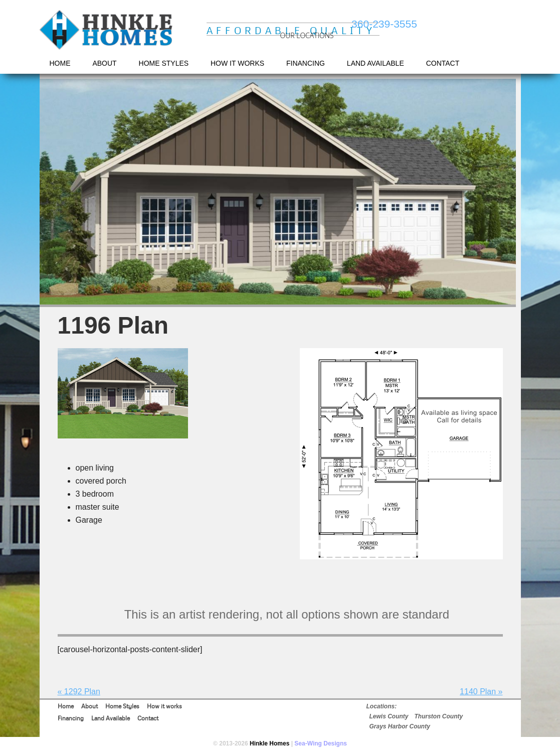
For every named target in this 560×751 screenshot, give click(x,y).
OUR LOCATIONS (307, 35)
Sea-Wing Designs (321, 743)
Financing (71, 718)
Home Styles (122, 706)
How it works (164, 706)
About (89, 706)
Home (66, 706)
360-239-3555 (384, 24)
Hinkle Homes (107, 31)
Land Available (111, 718)
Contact (148, 718)
